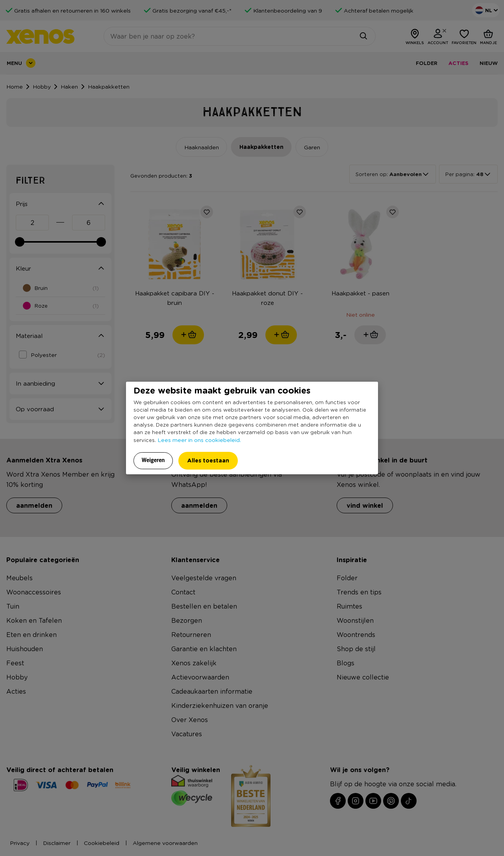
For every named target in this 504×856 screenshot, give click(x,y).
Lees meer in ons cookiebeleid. (199, 440)
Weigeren (153, 460)
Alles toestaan (208, 460)
